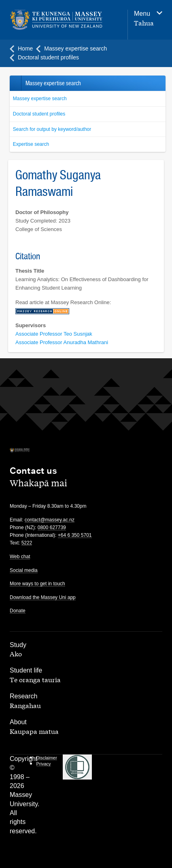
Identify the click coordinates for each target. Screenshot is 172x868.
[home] (56, 20)
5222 (27, 543)
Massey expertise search (40, 99)
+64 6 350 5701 (75, 535)
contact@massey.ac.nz (50, 520)
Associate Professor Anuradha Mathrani (62, 342)
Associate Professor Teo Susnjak (54, 334)
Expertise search (31, 144)
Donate (18, 611)
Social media (24, 570)
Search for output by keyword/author (52, 129)
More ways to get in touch (37, 584)
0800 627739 (52, 528)
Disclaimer (47, 758)
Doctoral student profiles (39, 114)
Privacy (44, 764)
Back (15, 83)
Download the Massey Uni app (43, 597)
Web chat (20, 557)
